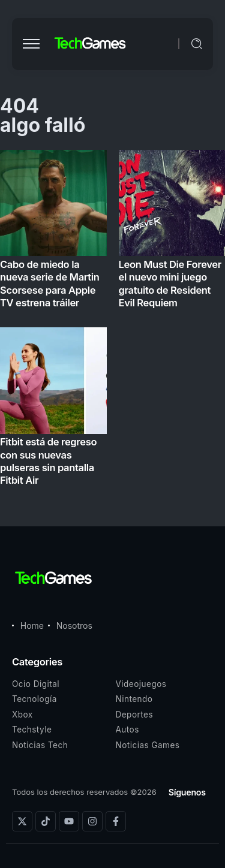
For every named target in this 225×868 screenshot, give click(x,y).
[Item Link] (112, 322)
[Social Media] (22, 821)
